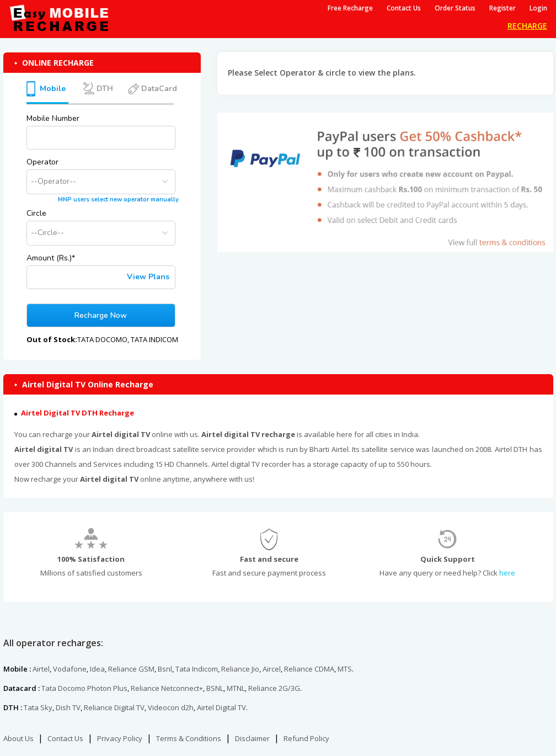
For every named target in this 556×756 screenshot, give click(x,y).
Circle (36, 213)
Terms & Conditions (189, 738)
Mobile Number (53, 118)
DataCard (158, 89)
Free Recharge (350, 8)
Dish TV (68, 707)
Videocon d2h (171, 707)
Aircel (272, 669)
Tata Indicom (197, 669)
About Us (18, 738)
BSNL (215, 688)
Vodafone (70, 669)
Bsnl (165, 669)
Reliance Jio (240, 669)
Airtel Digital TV (221, 707)
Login (538, 8)
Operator (42, 162)
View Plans (148, 277)
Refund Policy (306, 738)
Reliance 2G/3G (274, 688)
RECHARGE (527, 26)
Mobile (53, 89)
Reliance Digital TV (114, 707)
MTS (345, 669)
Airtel (41, 669)
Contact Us (404, 8)
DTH (104, 89)
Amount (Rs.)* (51, 258)
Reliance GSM (131, 669)
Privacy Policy (120, 738)
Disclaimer (252, 738)
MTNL (236, 688)
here (507, 573)
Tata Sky (38, 707)
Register (502, 8)
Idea (97, 669)
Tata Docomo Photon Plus (84, 688)
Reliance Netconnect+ (167, 688)
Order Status (455, 8)
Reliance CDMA (309, 669)
